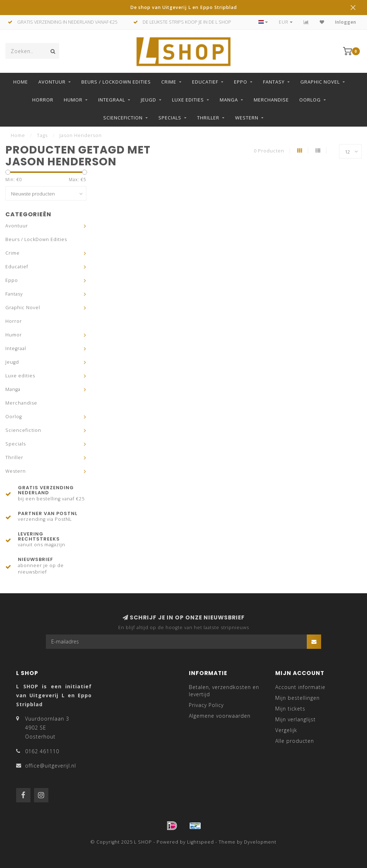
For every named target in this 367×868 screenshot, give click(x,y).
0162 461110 (42, 751)
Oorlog (310, 100)
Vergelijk (286, 730)
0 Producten (269, 151)
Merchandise (271, 100)
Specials (170, 118)
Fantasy (274, 82)
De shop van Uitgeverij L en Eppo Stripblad (183, 7)
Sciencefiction (123, 118)
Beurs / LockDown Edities (116, 82)
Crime (169, 82)
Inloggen (346, 22)
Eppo (241, 82)
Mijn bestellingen (297, 698)
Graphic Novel (320, 82)
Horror (43, 100)
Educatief (205, 82)
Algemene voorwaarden (220, 716)
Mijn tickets (290, 709)
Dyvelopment (260, 842)
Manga (229, 100)
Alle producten (295, 741)
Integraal (112, 100)
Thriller (208, 118)
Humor (73, 100)
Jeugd (149, 100)
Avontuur (52, 82)
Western (247, 118)
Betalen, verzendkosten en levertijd (224, 691)
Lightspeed (201, 842)
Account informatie (300, 687)
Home (21, 82)
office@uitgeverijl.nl (51, 766)
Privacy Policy (206, 705)
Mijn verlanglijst (295, 719)
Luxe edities (188, 100)
